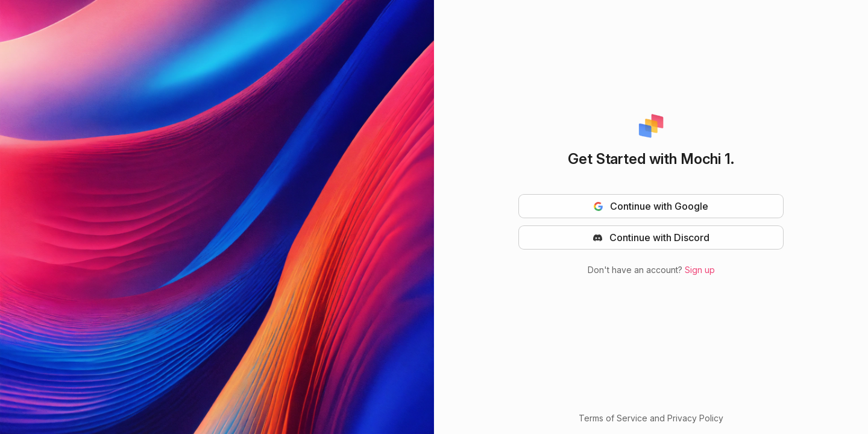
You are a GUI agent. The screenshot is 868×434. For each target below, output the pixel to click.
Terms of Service (613, 418)
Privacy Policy (695, 418)
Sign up (700, 270)
